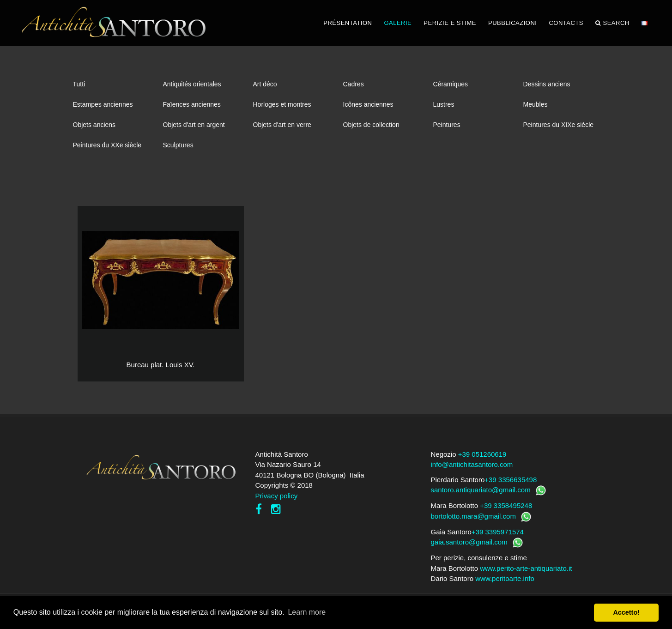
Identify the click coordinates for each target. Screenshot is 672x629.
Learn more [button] (307, 612)
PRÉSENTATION (348, 23)
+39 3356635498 (511, 480)
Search (612, 23)
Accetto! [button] (626, 612)
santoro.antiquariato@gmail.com (481, 490)
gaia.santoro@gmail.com (469, 542)
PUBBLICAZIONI (512, 23)
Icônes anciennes (368, 104)
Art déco (265, 84)
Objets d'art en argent (194, 125)
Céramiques (451, 84)
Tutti (79, 84)
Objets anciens (94, 125)
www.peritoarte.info (505, 578)
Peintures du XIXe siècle (559, 125)
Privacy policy (277, 496)
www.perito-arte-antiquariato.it (526, 568)
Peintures (447, 125)
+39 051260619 (482, 454)
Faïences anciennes (192, 104)
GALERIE (398, 23)
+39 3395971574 (498, 532)
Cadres (354, 84)
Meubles (536, 104)
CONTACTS (566, 23)
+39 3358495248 (506, 505)
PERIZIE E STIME (450, 23)
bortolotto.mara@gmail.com (473, 516)
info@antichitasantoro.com (472, 464)
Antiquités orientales (192, 84)
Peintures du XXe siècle (107, 145)
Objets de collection (371, 125)
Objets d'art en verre (282, 125)
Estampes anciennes (103, 104)
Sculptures (178, 145)
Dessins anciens (547, 84)
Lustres (444, 104)
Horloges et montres (282, 104)
